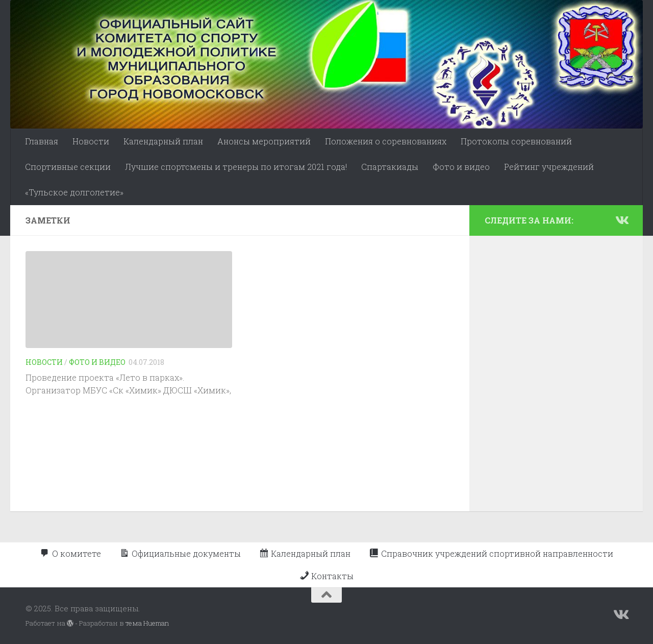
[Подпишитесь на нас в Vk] (621, 220)
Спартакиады (390, 167)
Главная (42, 141)
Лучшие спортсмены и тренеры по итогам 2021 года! (236, 167)
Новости (91, 141)
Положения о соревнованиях (386, 141)
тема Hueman (147, 623)
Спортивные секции (68, 167)
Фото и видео (461, 167)
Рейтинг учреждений (549, 167)
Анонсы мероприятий (264, 141)
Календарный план (163, 141)
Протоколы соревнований (516, 141)
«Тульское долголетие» (74, 192)
